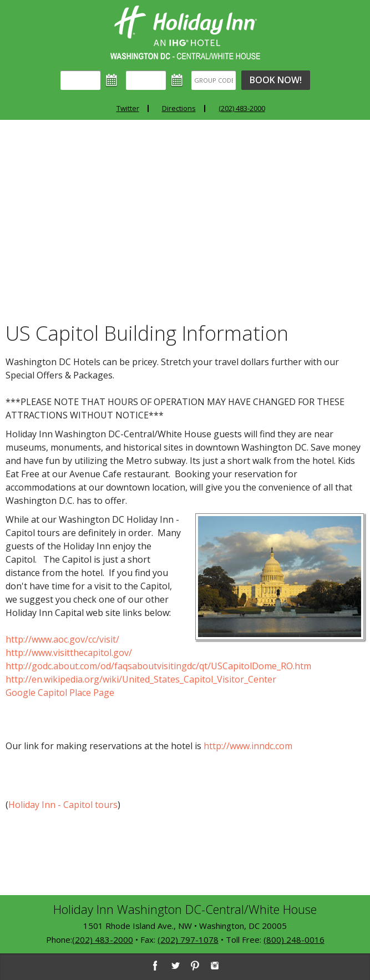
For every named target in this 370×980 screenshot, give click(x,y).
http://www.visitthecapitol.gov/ (69, 653)
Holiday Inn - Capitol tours (63, 805)
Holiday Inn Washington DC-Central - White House (185, 32)
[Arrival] (80, 80)
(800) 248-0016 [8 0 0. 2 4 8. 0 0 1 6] (294, 939)
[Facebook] (155, 966)
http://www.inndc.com (248, 746)
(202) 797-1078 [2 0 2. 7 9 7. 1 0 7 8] (188, 939)
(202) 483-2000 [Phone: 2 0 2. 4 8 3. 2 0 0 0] (242, 108)
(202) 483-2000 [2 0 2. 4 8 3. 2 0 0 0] (103, 939)
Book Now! (276, 80)
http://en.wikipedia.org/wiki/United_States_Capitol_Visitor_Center (141, 679)
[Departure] (146, 80)
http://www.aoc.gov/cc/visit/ (62, 639)
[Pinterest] (195, 966)
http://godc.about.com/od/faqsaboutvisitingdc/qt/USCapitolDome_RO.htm (158, 666)
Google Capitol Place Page (60, 693)
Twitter (128, 108)
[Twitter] (175, 966)
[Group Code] (214, 80)
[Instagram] (215, 966)
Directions (179, 108)
